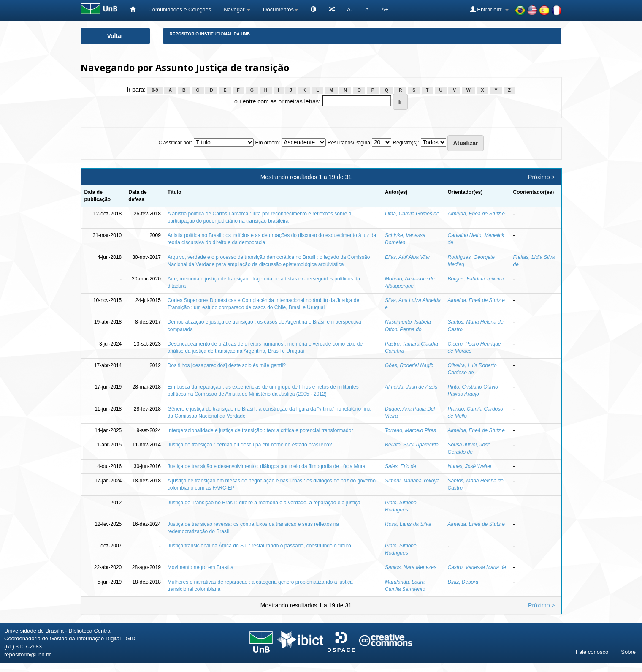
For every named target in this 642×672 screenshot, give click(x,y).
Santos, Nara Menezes (411, 567)
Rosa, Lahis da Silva (408, 524)
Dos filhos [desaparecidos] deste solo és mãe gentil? (227, 365)
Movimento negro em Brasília (200, 567)
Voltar (115, 36)
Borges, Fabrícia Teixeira (476, 279)
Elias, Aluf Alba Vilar (408, 257)
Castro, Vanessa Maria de (477, 567)
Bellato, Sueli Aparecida (412, 445)
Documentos (280, 10)
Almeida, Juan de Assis (411, 387)
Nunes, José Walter (470, 466)
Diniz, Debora (463, 582)
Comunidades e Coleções (180, 10)
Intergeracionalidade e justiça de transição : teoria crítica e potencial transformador (260, 430)
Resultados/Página (349, 143)
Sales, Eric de (401, 466)
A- (350, 10)
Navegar (237, 10)
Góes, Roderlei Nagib (409, 365)
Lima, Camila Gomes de (412, 214)
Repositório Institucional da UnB (210, 34)
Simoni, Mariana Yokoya (412, 481)
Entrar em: (489, 9)
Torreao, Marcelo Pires (410, 430)
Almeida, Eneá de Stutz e (476, 214)
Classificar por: (175, 143)
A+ (385, 10)
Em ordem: (268, 143)
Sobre (628, 652)
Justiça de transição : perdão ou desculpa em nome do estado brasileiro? (250, 445)
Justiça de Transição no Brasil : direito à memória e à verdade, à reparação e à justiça (264, 503)
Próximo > (541, 177)
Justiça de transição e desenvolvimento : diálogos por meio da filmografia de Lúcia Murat (267, 466)
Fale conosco (592, 652)
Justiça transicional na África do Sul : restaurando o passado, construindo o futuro (259, 546)
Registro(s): (406, 143)
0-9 (155, 90)
